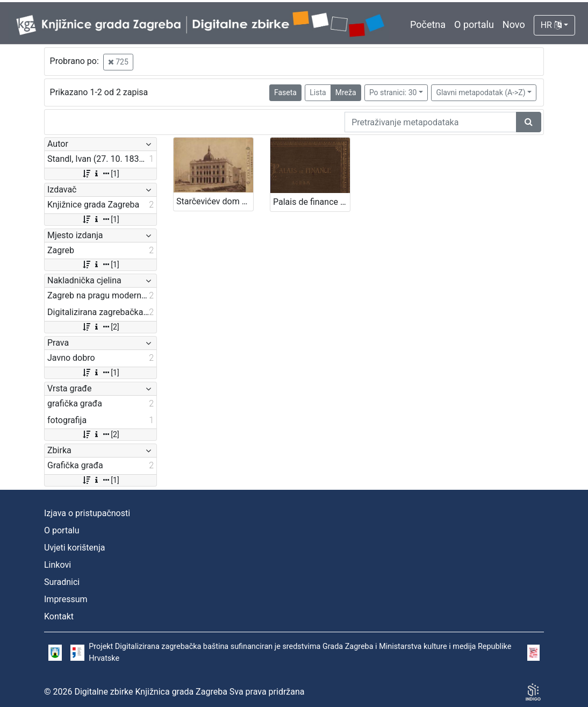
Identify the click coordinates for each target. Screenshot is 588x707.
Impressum (66, 599)
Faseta (285, 92)
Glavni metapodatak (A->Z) (481, 92)
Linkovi (58, 565)
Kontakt (59, 616)
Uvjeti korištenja (74, 548)
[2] (100, 327)
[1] (100, 174)
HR (551, 25)
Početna (428, 24)
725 (118, 62)
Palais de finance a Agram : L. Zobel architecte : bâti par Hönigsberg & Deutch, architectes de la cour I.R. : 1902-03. (311, 202)
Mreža (346, 92)
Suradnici (62, 582)
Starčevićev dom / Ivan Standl (215, 201)
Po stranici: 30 (393, 92)
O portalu (474, 24)
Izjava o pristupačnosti (87, 513)
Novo (514, 24)
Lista (318, 92)
